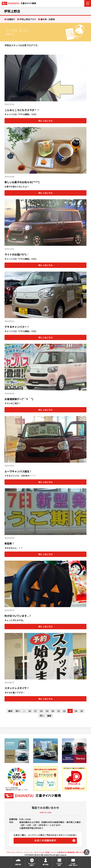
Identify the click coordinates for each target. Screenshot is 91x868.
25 (82, 711)
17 (35, 711)
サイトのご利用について (46, 852)
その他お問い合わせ (73, 864)
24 (76, 711)
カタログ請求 (59, 864)
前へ (18, 711)
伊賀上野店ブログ (28, 19)
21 (59, 711)
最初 (10, 711)
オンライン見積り (32, 864)
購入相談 (46, 864)
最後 (49, 716)
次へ (42, 716)
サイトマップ (30, 852)
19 (47, 711)
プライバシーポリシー (15, 852)
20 (53, 711)
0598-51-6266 (46, 812)
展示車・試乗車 (48, 19)
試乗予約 (18, 864)
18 (41, 711)
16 (30, 711)
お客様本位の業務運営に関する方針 (71, 852)
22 (64, 711)
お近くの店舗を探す (45, 840)
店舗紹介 (11, 19)
